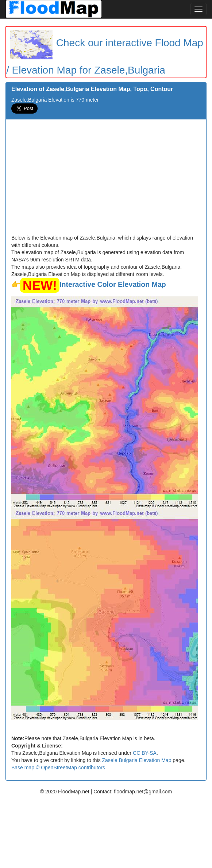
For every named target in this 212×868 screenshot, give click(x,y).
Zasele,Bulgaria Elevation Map (137, 760)
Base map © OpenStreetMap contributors (58, 768)
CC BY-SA (145, 753)
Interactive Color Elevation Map (113, 284)
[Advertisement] (106, 179)
